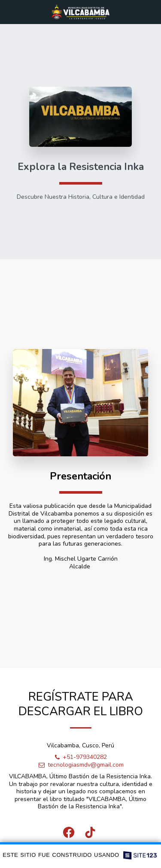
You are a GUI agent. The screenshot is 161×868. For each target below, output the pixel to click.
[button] (9, 11)
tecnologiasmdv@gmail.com (81, 766)
